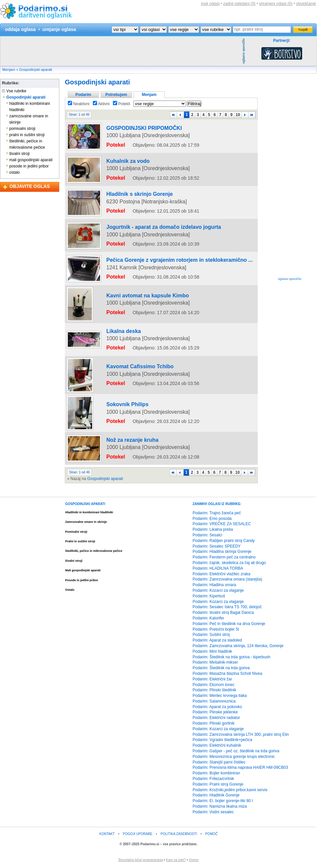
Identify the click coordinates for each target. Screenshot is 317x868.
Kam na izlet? (176, 860)
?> (153, 30)
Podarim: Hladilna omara (214, 585)
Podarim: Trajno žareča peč (217, 513)
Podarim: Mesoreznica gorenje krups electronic (234, 757)
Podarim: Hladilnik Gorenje (216, 796)
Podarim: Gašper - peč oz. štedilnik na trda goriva (236, 752)
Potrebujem (116, 95)
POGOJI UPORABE (137, 834)
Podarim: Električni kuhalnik (217, 746)
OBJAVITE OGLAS (30, 186)
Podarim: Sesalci (207, 536)
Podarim (83, 95)
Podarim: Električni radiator (216, 718)
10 (238, 115)
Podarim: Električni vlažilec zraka (221, 574)
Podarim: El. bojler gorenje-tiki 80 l (223, 801)
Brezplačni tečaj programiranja (141, 860)
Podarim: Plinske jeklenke (215, 713)
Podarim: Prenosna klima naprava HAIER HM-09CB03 (240, 768)
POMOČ (212, 834)
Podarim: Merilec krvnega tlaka (220, 696)
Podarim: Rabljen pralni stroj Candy (224, 541)
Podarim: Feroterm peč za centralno (224, 558)
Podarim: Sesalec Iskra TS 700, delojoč (227, 608)
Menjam (9, 70)
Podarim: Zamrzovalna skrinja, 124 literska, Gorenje (238, 646)
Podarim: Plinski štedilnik (214, 691)
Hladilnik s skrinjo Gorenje (128, 191)
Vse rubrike (14, 91)
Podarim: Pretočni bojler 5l (216, 630)
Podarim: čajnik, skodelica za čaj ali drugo (229, 563)
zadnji (239, 4)
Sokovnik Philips (119, 411)
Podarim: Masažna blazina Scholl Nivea (227, 674)
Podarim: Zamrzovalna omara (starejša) (227, 580)
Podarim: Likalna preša (213, 530)
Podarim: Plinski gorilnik (213, 724)
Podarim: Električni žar (212, 679)
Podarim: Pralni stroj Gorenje (218, 785)
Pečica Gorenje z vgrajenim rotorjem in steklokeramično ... (158, 251)
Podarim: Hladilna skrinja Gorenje (222, 552)
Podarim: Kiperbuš (209, 596)
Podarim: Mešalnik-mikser (215, 663)
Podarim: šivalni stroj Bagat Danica (223, 613)
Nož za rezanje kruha (123, 445)
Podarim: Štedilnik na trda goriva (221, 669)
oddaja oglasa (20, 29)
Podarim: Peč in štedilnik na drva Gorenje (229, 624)
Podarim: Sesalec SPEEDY (217, 547)
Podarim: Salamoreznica (214, 702)
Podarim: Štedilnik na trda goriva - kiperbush (231, 657)
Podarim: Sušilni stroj (211, 635)
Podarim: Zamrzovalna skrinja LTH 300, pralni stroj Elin (241, 735)
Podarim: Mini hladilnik (212, 652)
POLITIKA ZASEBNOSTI (179, 834)
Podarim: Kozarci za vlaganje (218, 591)
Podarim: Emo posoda (212, 519)
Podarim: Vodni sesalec (213, 812)
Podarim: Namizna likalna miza (220, 807)
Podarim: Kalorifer (208, 619)
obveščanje (306, 4)
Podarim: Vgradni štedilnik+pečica (222, 740)
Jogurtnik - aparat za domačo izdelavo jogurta (146, 221)
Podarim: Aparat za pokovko (217, 707)
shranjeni (276, 4)
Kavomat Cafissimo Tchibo (128, 373)
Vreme (194, 860)
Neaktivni (79, 104)
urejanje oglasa (59, 29)
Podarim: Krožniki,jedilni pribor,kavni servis (230, 790)
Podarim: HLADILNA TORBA (218, 569)
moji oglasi (210, 4)
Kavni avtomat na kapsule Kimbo (134, 315)
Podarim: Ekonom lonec (213, 685)
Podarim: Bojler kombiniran (216, 774)
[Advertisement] (120, 51)
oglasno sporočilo (290, 279)
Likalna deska (116, 344)
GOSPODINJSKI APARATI (85, 504)
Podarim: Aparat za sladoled (217, 641)
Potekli (121, 104)
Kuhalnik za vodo (119, 161)
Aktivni (101, 104)
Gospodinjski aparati (36, 70)
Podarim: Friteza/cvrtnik (213, 779)
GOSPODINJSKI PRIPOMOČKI (131, 131)
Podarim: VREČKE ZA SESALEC (222, 524)
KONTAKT (107, 834)
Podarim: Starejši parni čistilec (219, 763)
